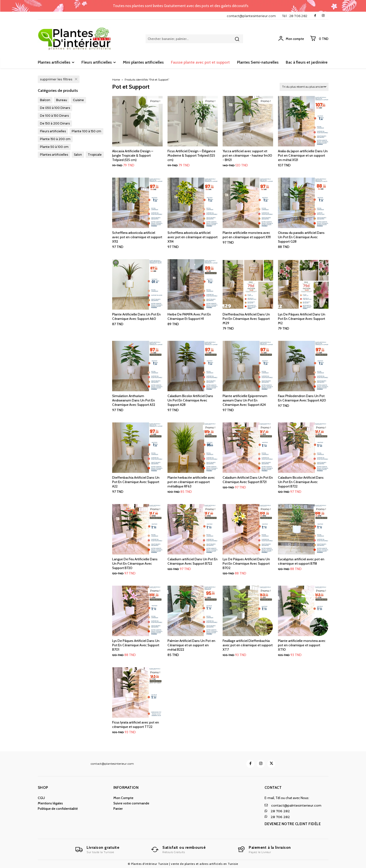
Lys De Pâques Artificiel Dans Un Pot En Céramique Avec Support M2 (302, 319)
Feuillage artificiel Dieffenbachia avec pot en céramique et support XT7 (248, 645)
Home (116, 80)
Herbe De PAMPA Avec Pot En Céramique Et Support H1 (189, 316)
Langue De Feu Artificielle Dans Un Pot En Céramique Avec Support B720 (135, 563)
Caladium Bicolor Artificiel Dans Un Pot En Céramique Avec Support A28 (190, 400)
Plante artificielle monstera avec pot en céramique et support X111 (247, 235)
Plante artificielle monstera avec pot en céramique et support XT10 (302, 645)
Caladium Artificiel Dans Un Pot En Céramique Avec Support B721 (248, 480)
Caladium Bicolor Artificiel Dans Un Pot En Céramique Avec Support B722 (301, 482)
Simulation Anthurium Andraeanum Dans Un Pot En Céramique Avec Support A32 (134, 400)
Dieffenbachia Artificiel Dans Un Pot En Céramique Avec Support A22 (136, 482)
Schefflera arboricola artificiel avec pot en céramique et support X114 (193, 237)
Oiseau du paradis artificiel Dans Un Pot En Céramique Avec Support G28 (301, 237)
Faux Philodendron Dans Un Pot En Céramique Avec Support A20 (302, 398)
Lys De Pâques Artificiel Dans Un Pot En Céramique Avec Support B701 (136, 645)
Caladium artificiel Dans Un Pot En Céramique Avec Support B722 (193, 561)
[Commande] (304, 87)
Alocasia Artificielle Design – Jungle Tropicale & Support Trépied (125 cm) (133, 155)
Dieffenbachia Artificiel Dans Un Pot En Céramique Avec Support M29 (246, 319)
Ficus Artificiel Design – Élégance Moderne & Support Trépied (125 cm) (191, 155)
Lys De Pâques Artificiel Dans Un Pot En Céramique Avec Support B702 (246, 563)
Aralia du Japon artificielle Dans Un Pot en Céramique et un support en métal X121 (303, 155)
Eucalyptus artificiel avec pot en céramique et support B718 (301, 561)
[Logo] (97, 849)
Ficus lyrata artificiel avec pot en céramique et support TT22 (136, 725)
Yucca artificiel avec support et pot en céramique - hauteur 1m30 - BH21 (247, 155)
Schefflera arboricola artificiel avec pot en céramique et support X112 (137, 237)
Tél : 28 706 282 (295, 16)
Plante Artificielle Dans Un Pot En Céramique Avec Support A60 (136, 316)
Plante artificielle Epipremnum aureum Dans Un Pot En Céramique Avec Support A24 (245, 400)
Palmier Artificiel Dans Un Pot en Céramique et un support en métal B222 (191, 645)
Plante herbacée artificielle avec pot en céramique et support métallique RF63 (191, 482)
